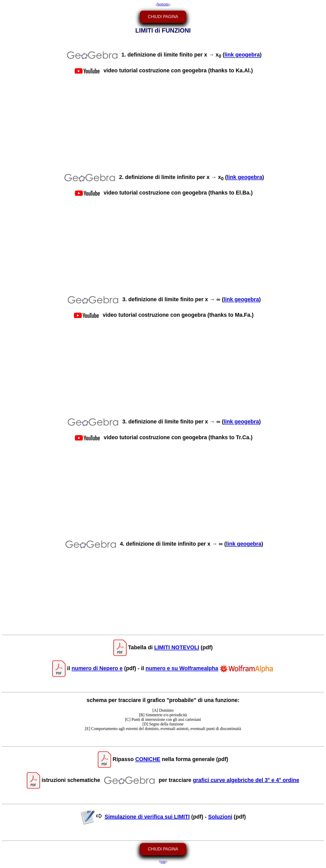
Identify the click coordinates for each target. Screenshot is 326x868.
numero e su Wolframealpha (182, 668)
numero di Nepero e (97, 668)
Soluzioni (220, 817)
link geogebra (242, 55)
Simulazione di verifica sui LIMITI (147, 817)
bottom (163, 4)
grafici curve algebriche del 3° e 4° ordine (246, 780)
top (163, 862)
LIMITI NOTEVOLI (177, 647)
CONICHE (148, 759)
